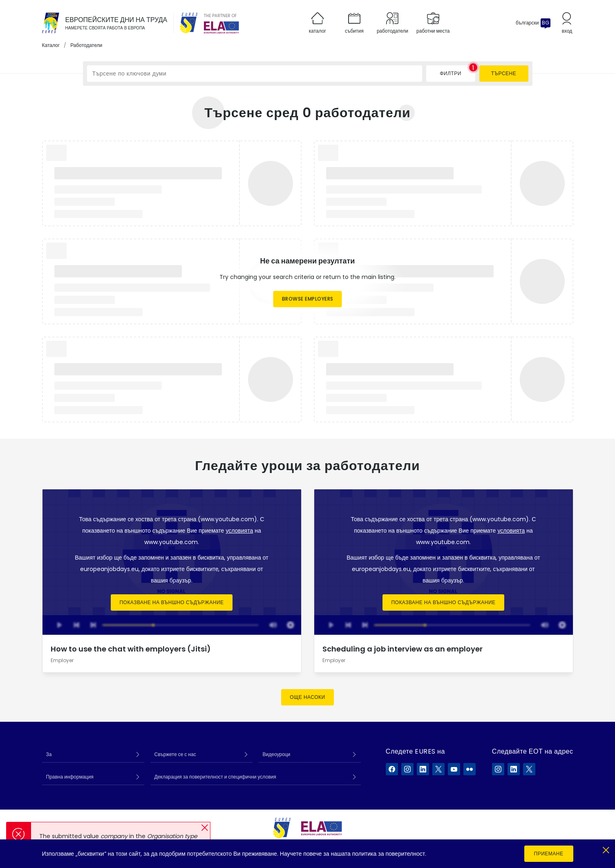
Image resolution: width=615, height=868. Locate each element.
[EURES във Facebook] (392, 769)
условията (239, 531)
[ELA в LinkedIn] (514, 769)
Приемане (549, 853)
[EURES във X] (438, 769)
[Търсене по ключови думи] (255, 74)
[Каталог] (51, 23)
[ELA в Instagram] (498, 769)
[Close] (606, 849)
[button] (205, 828)
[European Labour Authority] (221, 27)
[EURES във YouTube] (454, 769)
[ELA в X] (529, 769)
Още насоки (307, 697)
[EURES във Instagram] (407, 769)
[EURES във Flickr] (470, 769)
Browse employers (308, 299)
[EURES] (189, 23)
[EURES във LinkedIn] (423, 769)
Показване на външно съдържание (171, 602)
